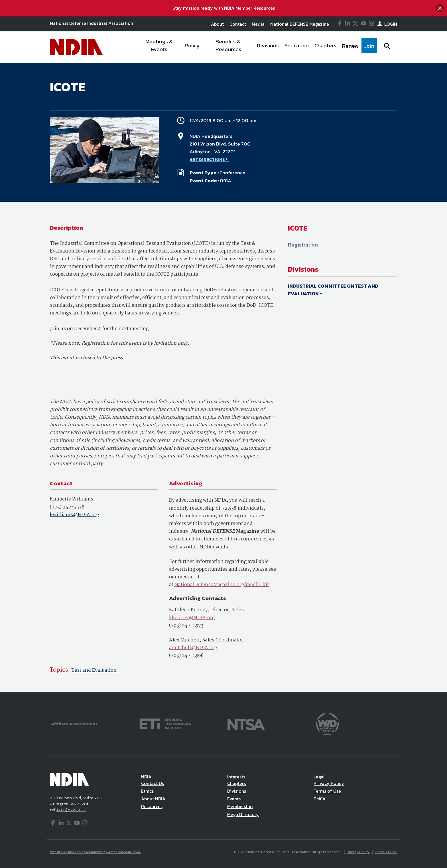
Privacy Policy (329, 783)
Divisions (237, 791)
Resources (152, 806)
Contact (238, 24)
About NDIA (153, 799)
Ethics (147, 791)
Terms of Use (327, 791)
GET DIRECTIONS (207, 159)
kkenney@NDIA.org (192, 618)
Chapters (236, 783)
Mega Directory (243, 814)
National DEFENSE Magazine (300, 24)
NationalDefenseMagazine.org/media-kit (222, 585)
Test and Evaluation (94, 670)
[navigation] (257, 47)
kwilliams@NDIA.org (74, 515)
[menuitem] (160, 47)
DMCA (320, 799)
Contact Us (153, 783)
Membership (240, 806)
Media (258, 24)
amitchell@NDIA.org (193, 648)
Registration (303, 245)
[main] (223, 377)
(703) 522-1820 (71, 810)
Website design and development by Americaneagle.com (95, 852)
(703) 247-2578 (67, 507)
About (217, 24)
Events (234, 799)
